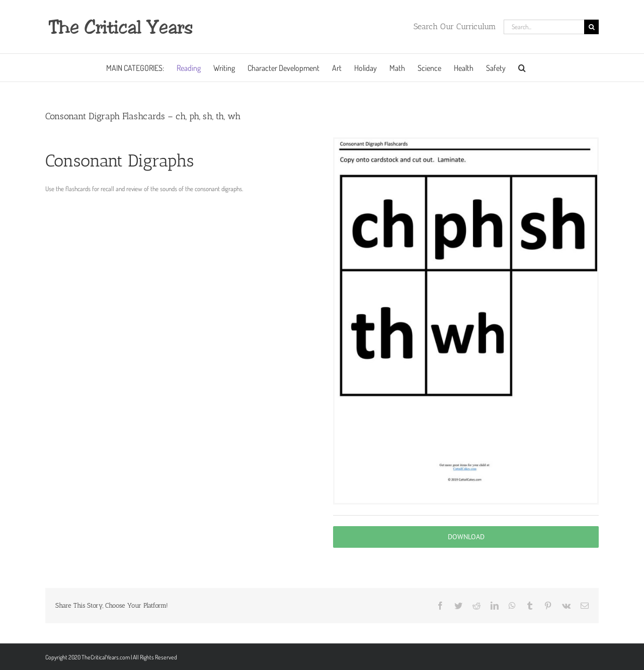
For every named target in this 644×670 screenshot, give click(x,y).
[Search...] (544, 27)
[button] (522, 68)
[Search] (591, 27)
